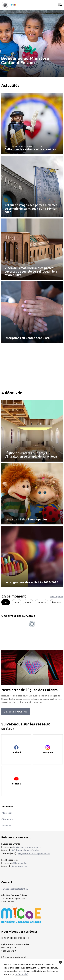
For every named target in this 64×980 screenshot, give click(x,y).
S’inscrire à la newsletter (16, 712)
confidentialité (21, 974)
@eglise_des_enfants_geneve (27, 847)
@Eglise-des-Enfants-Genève (26, 850)
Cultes (28, 602)
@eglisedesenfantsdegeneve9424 (34, 853)
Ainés (16, 602)
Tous (6, 602)
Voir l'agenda (56, 596)
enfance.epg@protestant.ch (15, 889)
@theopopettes (20, 863)
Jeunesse (41, 602)
